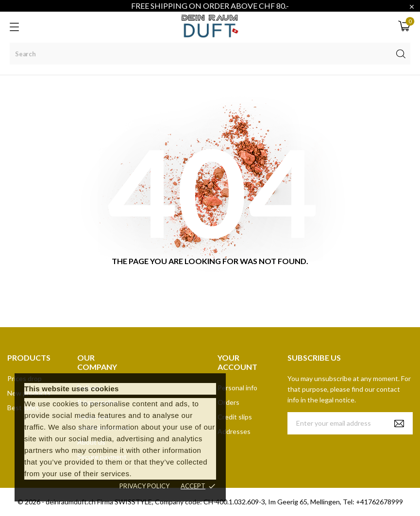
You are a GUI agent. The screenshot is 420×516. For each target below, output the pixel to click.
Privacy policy (144, 486)
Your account (237, 362)
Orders (228, 402)
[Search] (210, 54)
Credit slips (235, 417)
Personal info (237, 388)
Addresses (234, 431)
